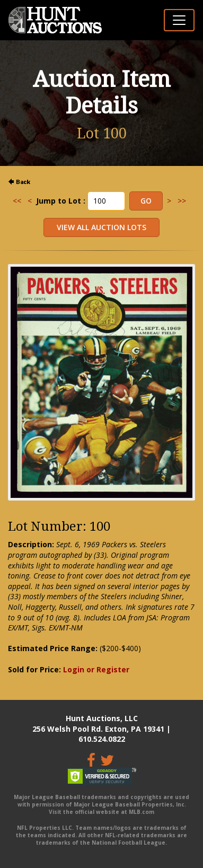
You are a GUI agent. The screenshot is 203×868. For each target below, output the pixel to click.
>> (182, 201)
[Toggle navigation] (179, 20)
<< (17, 201)
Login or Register (96, 669)
